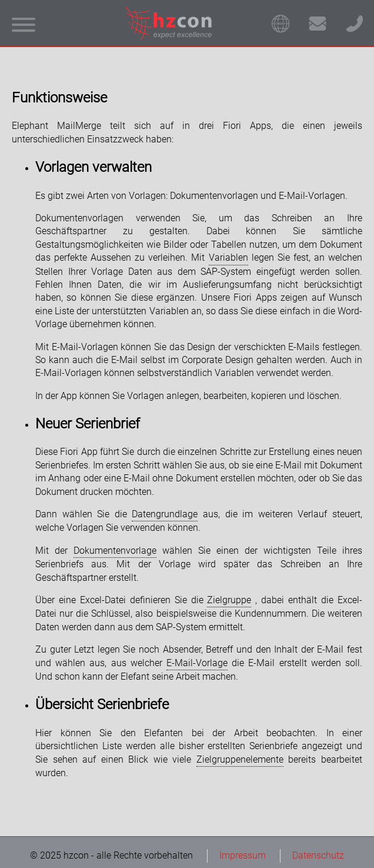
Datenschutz (318, 855)
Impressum (243, 855)
